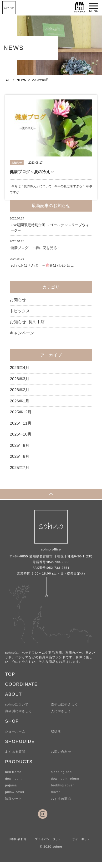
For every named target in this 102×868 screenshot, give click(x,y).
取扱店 (56, 734)
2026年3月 (19, 379)
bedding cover (62, 788)
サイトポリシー (83, 842)
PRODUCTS (19, 764)
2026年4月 (19, 368)
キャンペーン (22, 333)
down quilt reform (65, 781)
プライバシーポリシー (49, 842)
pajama (11, 788)
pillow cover (15, 795)
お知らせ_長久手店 (27, 322)
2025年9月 (19, 445)
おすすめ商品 (61, 801)
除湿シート (13, 801)
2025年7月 (19, 468)
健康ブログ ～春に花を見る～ (36, 248)
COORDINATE (21, 687)
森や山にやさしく (64, 707)
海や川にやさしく (18, 714)
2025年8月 (19, 456)
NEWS (21, 80)
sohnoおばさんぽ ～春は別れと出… (42, 265)
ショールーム (15, 734)
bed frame (13, 775)
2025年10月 (21, 434)
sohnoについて (17, 707)
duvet (55, 795)
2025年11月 (21, 423)
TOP (7, 80)
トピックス (20, 311)
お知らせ (18, 300)
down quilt (13, 781)
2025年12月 (21, 412)
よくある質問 (15, 754)
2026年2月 (19, 390)
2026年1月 (19, 401)
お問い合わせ (61, 754)
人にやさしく (61, 714)
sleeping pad (61, 775)
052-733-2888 (58, 565)
